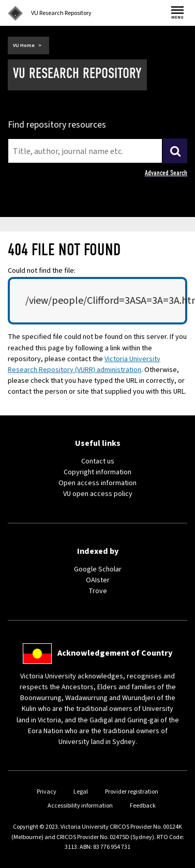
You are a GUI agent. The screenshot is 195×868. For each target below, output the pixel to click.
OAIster (98, 580)
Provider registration (132, 792)
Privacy (47, 792)
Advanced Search (166, 173)
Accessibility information (80, 806)
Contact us (98, 461)
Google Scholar (98, 569)
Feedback (143, 806)
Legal (81, 792)
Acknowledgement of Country (115, 653)
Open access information (97, 483)
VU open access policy (98, 494)
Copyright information (97, 472)
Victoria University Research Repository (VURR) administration (84, 365)
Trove (98, 591)
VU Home (24, 45)
